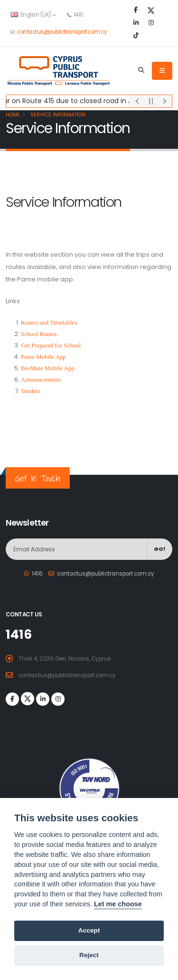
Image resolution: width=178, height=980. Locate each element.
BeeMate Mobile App (48, 368)
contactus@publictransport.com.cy (62, 32)
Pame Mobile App (43, 357)
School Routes (39, 334)
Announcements (41, 380)
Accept (89, 930)
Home (13, 115)
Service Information (57, 115)
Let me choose (118, 904)
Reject (89, 955)
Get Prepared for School (51, 345)
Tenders (31, 391)
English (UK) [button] (33, 15)
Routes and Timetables (49, 322)
